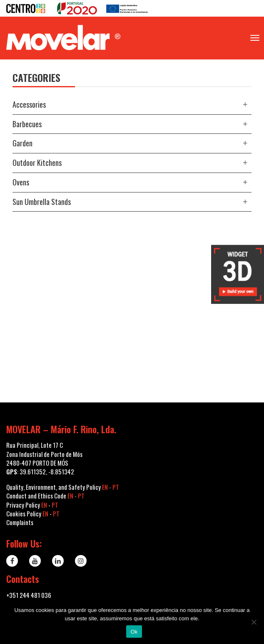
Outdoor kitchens (37, 163)
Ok (134, 632)
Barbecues (27, 124)
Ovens (21, 182)
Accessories (29, 104)
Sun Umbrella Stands (42, 202)
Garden (22, 143)
